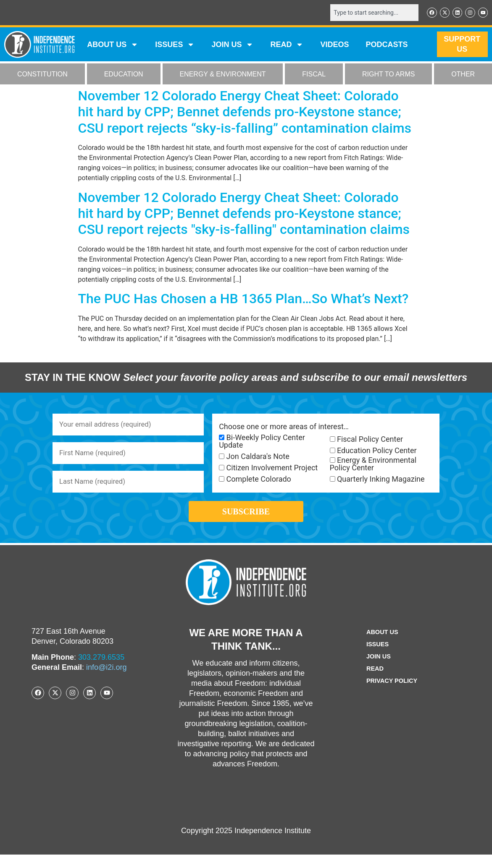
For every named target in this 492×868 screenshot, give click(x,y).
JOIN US (232, 45)
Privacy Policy (392, 694)
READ (287, 45)
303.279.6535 (101, 671)
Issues (175, 45)
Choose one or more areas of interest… (284, 427)
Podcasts (387, 45)
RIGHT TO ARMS (388, 75)
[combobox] (369, 13)
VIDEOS (334, 45)
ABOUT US (113, 45)
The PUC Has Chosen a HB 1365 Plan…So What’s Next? (243, 299)
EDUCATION (124, 75)
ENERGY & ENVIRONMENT (222, 75)
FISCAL (314, 75)
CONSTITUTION (42, 75)
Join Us (377, 670)
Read (373, 682)
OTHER (463, 75)
